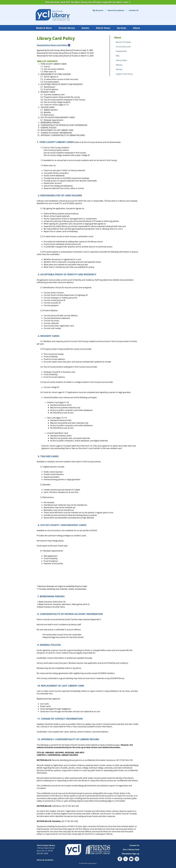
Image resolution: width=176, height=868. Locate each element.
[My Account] (98, 10)
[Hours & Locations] (116, 10)
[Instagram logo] (137, 859)
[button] (130, 854)
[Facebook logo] (120, 859)
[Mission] (127, 65)
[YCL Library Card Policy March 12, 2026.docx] (69, 45)
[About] (127, 38)
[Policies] (127, 69)
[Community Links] (127, 47)
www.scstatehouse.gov (110, 745)
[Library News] (127, 60)
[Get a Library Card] (131, 849)
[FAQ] (127, 56)
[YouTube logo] (131, 859)
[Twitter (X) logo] (126, 859)
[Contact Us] (134, 10)
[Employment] (127, 51)
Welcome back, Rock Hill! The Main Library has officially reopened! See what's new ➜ (88, 2)
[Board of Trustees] (127, 42)
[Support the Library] (127, 74)
